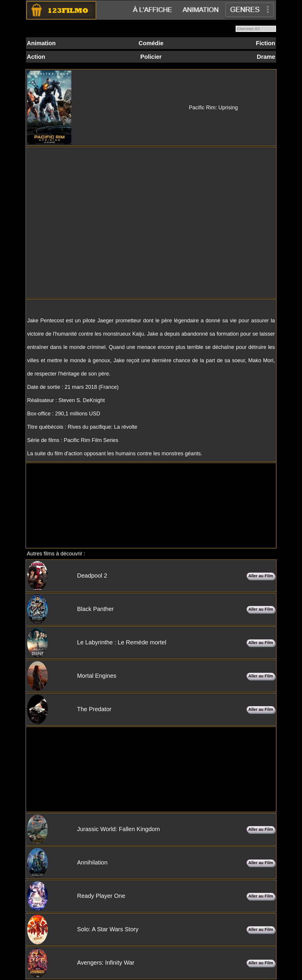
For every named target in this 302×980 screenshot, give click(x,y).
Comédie (151, 43)
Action (36, 57)
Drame (266, 57)
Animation (41, 43)
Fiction (265, 43)
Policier (151, 57)
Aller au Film (261, 576)
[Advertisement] (151, 506)
